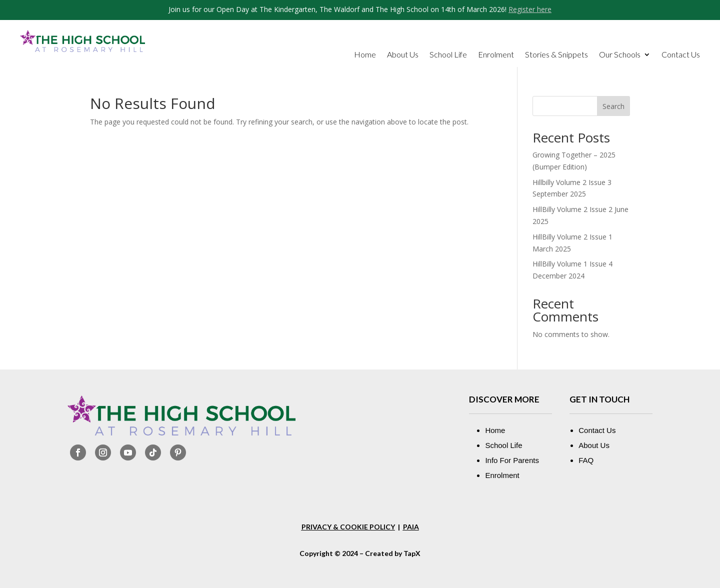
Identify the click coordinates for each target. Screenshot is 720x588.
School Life (448, 55)
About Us (403, 55)
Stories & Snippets (556, 55)
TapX (412, 553)
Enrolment (496, 55)
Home (365, 55)
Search (613, 106)
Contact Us (681, 55)
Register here (530, 9)
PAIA (411, 527)
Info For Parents (512, 460)
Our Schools (620, 55)
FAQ (586, 460)
